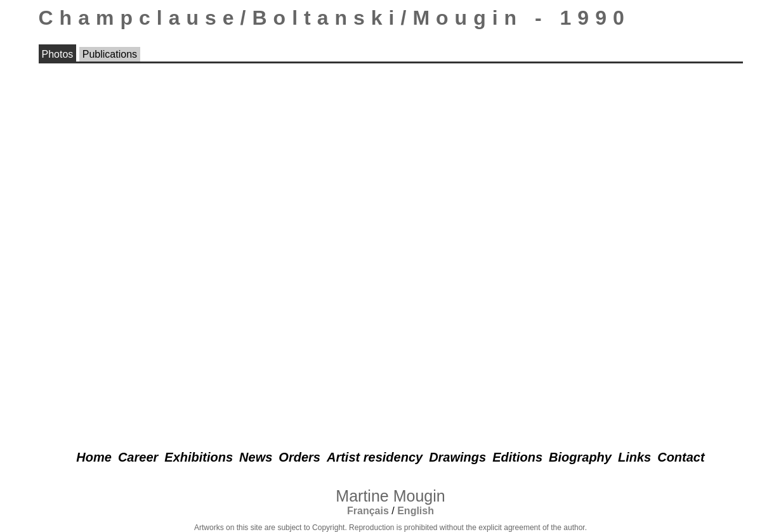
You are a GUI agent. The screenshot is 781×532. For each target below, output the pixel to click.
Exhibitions (199, 457)
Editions (517, 457)
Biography (580, 457)
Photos (58, 54)
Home (94, 457)
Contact (681, 457)
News (256, 457)
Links (634, 457)
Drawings (457, 457)
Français (368, 511)
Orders (299, 457)
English (416, 511)
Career (138, 457)
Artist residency (375, 457)
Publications (110, 54)
